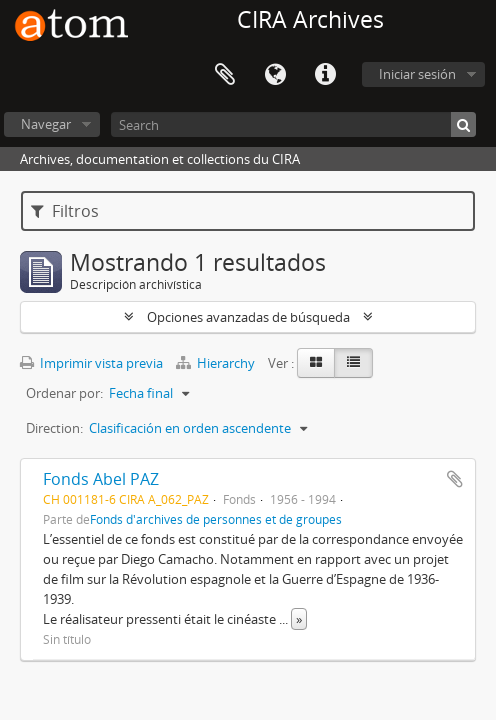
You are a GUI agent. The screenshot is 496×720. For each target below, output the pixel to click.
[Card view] (316, 363)
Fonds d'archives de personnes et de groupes (216, 519)
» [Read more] (299, 619)
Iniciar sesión (417, 74)
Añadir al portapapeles (455, 479)
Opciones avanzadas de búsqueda (248, 317)
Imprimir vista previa (91, 363)
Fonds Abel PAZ (101, 479)
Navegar (46, 124)
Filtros (65, 211)
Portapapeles (225, 75)
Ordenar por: (64, 393)
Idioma (275, 75)
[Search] (293, 124)
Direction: (54, 428)
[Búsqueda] (463, 124)
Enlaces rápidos (325, 75)
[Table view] (353, 363)
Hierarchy (217, 363)
